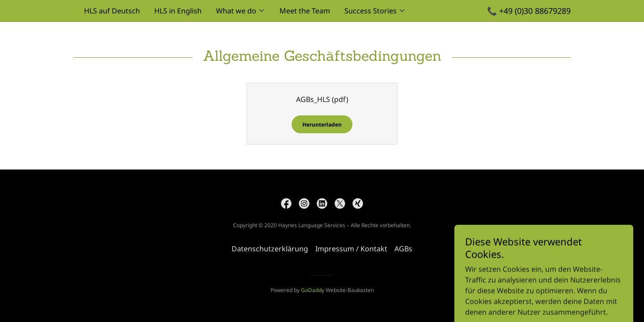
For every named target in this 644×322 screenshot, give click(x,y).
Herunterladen (322, 125)
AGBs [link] (403, 249)
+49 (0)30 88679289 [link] (535, 11)
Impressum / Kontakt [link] (351, 249)
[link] (286, 203)
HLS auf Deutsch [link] (112, 11)
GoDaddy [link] (313, 290)
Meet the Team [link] (305, 11)
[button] (241, 11)
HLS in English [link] (178, 11)
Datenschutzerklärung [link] (270, 249)
